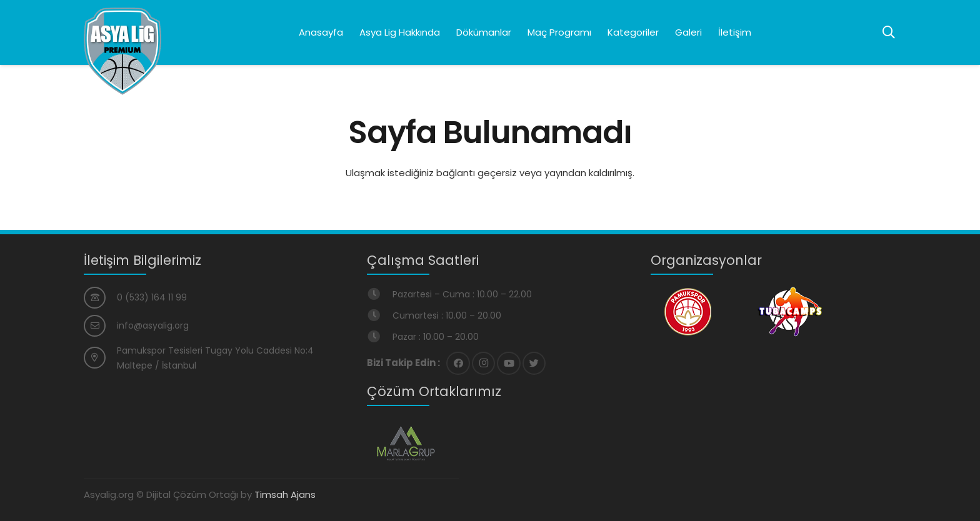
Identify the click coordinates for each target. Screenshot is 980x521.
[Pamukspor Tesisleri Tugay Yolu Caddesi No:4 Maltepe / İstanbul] (100, 358)
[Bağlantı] (122, 51)
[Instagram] (484, 364)
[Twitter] (534, 364)
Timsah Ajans (285, 494)
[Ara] (889, 32)
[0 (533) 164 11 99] (100, 298)
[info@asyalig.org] (100, 326)
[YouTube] (509, 364)
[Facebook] (458, 364)
